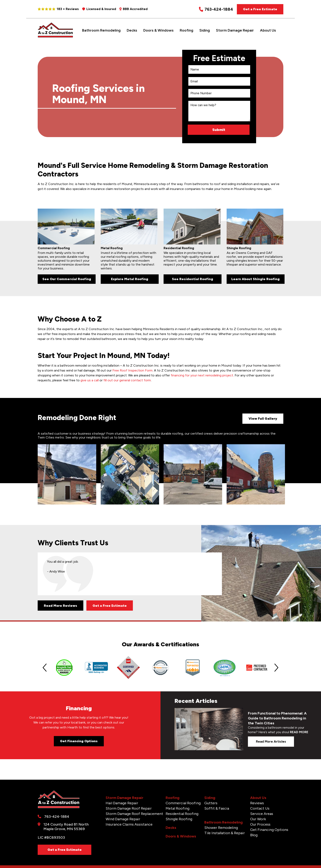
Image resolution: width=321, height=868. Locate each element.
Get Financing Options (79, 741)
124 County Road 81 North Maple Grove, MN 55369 (66, 827)
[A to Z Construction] (55, 37)
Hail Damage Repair (122, 803)
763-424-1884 (216, 9)
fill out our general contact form (127, 380)
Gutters (211, 803)
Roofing (186, 30)
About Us (268, 30)
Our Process (260, 824)
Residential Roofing (182, 814)
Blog (254, 835)
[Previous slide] (45, 668)
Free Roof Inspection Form (132, 370)
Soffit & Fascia (217, 808)
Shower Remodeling (221, 828)
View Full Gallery (263, 419)
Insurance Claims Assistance (129, 824)
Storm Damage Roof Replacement (134, 814)
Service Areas (262, 814)
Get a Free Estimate (260, 9)
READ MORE (299, 732)
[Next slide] (276, 668)
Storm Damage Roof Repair (129, 808)
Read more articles (271, 741)
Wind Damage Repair (123, 819)
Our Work (258, 819)
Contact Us (260, 808)
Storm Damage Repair (235, 30)
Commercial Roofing (183, 803)
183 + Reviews (58, 9)
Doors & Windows (158, 30)
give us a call (90, 380)
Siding (205, 30)
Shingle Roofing (179, 819)
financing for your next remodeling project (202, 375)
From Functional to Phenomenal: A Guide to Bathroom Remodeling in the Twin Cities (277, 718)
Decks (132, 30)
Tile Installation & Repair (225, 833)
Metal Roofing (177, 808)
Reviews (257, 803)
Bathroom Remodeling (101, 30)
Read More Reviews (60, 606)
